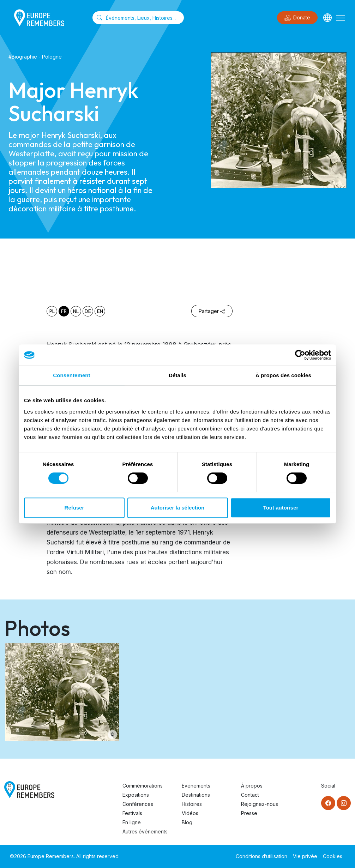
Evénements (196, 786)
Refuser (74, 508)
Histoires (192, 804)
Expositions (136, 795)
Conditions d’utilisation (261, 856)
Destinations (196, 795)
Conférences (138, 804)
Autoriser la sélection (178, 508)
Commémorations (143, 786)
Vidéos (190, 813)
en (100, 311)
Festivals (132, 813)
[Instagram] (344, 803)
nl (76, 311)
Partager (212, 311)
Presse (249, 813)
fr (64, 311)
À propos (252, 786)
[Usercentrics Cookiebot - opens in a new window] (300, 355)
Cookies (333, 856)
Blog (187, 822)
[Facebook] (328, 803)
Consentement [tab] (71, 375)
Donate (297, 18)
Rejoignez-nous (260, 804)
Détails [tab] (177, 375)
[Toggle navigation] (341, 18)
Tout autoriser (281, 508)
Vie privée (305, 856)
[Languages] (327, 18)
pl (52, 311)
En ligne (132, 822)
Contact (250, 795)
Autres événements (145, 831)
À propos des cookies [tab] (283, 375)
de (88, 311)
